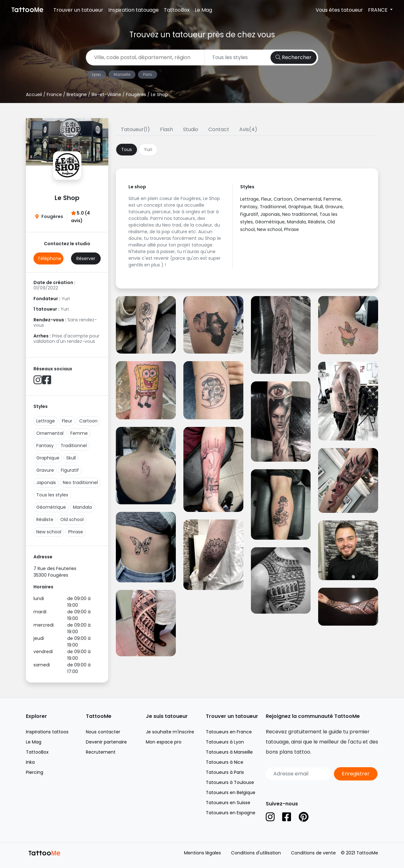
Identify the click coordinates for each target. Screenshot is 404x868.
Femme (79, 433)
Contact (219, 129)
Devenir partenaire (106, 742)
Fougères (136, 94)
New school (49, 532)
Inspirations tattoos (47, 732)
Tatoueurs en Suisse (228, 803)
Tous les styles (52, 495)
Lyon (97, 74)
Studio (191, 129)
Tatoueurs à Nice (225, 762)
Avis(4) (248, 129)
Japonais (46, 483)
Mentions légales (202, 853)
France (54, 94)
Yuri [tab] (148, 149)
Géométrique (51, 507)
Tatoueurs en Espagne (231, 813)
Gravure (45, 470)
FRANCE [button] (378, 10)
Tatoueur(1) (135, 129)
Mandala (82, 507)
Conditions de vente (313, 853)
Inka (30, 762)
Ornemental (50, 433)
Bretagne (77, 94)
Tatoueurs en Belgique (231, 792)
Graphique (48, 458)
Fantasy (45, 446)
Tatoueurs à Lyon (225, 742)
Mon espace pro (164, 742)
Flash (166, 129)
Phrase (76, 532)
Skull (71, 458)
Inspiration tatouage (134, 10)
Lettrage (46, 421)
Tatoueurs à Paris (225, 772)
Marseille (122, 74)
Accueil (34, 94)
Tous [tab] (127, 149)
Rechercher (294, 57)
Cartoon (88, 421)
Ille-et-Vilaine (106, 94)
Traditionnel (74, 446)
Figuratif (70, 470)
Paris (148, 74)
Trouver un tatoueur (78, 10)
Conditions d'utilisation (256, 853)
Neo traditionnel (80, 483)
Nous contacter (103, 732)
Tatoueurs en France (229, 732)
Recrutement (101, 752)
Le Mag (203, 10)
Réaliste (45, 519)
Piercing (35, 772)
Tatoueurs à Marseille (229, 752)
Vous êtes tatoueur (339, 10)
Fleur (67, 421)
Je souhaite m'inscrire (170, 732)
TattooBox (177, 10)
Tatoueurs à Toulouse (230, 782)
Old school (72, 519)
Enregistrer (356, 774)
